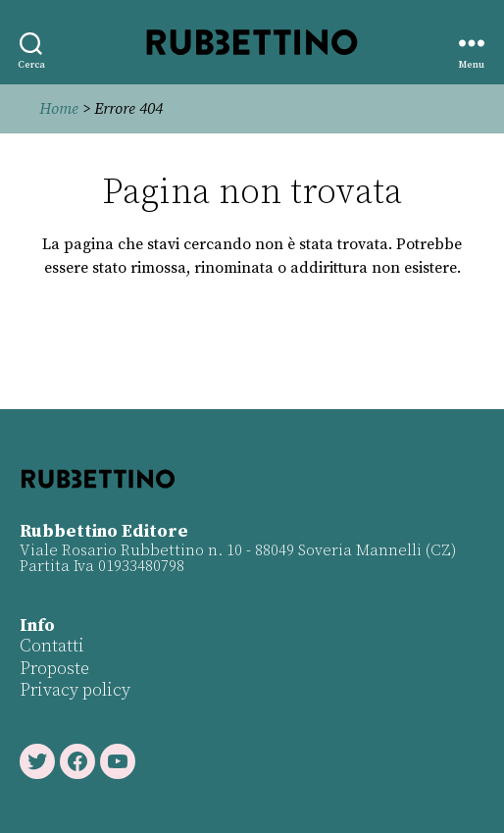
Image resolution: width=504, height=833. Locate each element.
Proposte (54, 669)
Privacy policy (75, 690)
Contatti (52, 646)
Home (59, 109)
